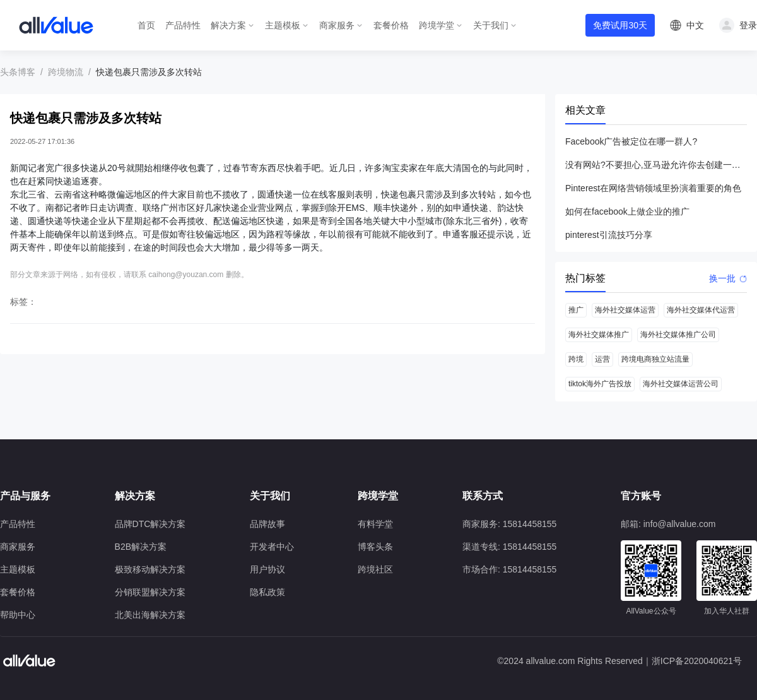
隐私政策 (267, 592)
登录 (748, 25)
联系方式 (483, 496)
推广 (576, 310)
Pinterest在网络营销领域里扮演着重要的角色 (653, 188)
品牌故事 (267, 524)
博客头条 (375, 547)
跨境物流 (66, 72)
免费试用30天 (620, 25)
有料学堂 (375, 524)
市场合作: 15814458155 (509, 569)
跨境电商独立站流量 (655, 359)
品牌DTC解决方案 (150, 524)
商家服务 (337, 25)
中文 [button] (695, 25)
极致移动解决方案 (150, 569)
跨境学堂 (437, 25)
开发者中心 (272, 547)
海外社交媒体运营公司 (681, 384)
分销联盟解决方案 (150, 592)
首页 (146, 25)
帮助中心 (18, 615)
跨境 (576, 359)
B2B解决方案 (141, 547)
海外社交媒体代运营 (701, 310)
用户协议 (267, 569)
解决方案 (228, 25)
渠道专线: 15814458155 (509, 547)
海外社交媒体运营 (625, 310)
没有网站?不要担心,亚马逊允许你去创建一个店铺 (656, 165)
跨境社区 (375, 569)
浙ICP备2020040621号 (697, 661)
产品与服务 (25, 496)
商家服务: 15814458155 (509, 524)
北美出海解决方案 (150, 615)
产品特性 (183, 25)
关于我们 (491, 25)
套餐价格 (391, 25)
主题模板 (283, 25)
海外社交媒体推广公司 (678, 335)
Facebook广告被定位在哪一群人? (631, 141)
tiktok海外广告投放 (600, 384)
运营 (602, 359)
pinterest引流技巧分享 (609, 235)
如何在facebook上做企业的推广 (627, 211)
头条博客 (18, 72)
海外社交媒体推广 (599, 335)
